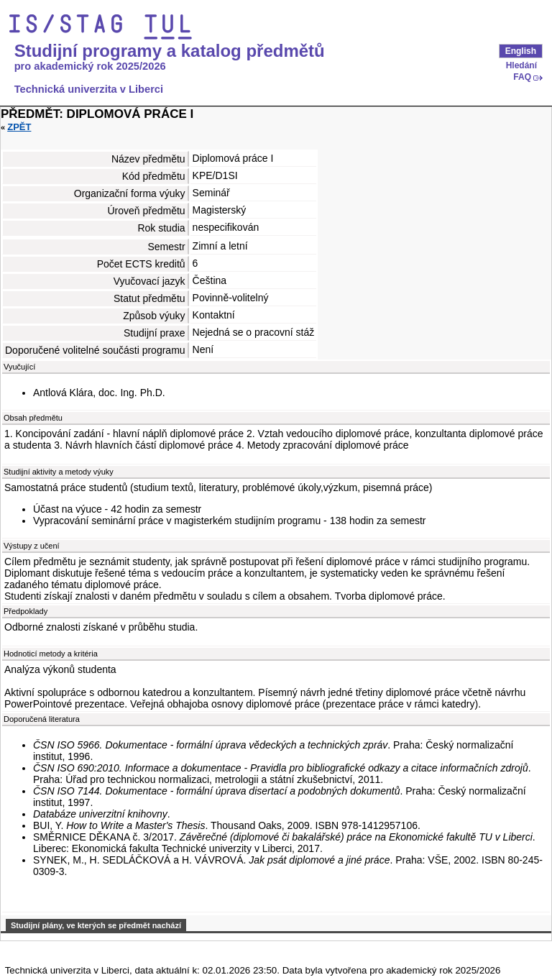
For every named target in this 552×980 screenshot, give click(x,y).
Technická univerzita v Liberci (89, 89)
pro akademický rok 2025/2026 (90, 66)
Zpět (19, 127)
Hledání (521, 65)
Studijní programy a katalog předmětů (170, 51)
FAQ (522, 77)
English (521, 51)
